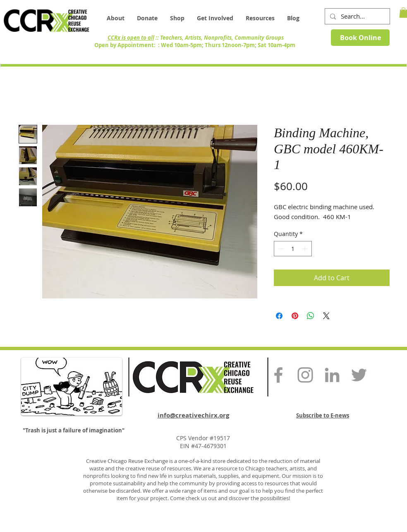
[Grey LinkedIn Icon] (332, 375)
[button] (260, 18)
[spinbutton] (293, 249)
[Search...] (357, 16)
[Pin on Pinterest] (295, 316)
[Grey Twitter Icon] (359, 375)
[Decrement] (280, 249)
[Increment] (305, 249)
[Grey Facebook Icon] (278, 375)
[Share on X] (326, 316)
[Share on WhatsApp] (311, 316)
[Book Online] (360, 38)
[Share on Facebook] (279, 316)
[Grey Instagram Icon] (305, 375)
